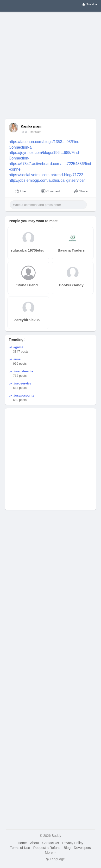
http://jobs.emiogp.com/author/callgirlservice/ (47, 180)
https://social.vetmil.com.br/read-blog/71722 (46, 175)
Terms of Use (20, 848)
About (35, 843)
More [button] (50, 853)
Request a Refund (47, 848)
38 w (24, 132)
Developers (82, 848)
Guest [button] (90, 4)
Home (22, 843)
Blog (67, 848)
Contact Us (51, 843)
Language (55, 859)
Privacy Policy (73, 843)
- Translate (35, 132)
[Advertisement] (50, 62)
